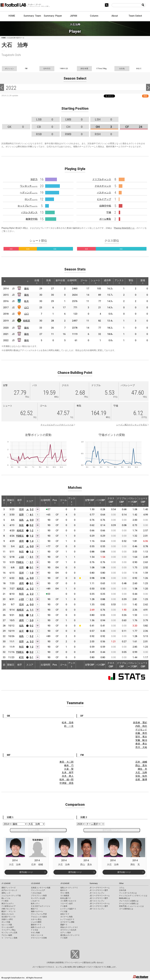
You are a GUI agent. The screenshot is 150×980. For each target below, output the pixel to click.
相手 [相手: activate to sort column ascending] (20, 501)
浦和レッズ (6, 893)
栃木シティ (35, 904)
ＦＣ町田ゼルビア (8, 906)
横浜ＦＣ (34, 909)
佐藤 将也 (141, 733)
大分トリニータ (37, 935)
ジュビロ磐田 (36, 922)
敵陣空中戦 (32, 219)
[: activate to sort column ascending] (10, 281)
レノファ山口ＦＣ (67, 919)
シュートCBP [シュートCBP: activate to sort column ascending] (143, 501)
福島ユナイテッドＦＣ (69, 888)
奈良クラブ (65, 914)
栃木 (27, 301)
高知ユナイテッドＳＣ (69, 927)
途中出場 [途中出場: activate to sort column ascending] (60, 281)
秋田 (21, 552)
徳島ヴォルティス (38, 927)
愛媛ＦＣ (64, 925)
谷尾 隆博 (141, 780)
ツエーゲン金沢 (67, 904)
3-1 (31, 557)
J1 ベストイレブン (97, 893)
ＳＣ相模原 (65, 896)
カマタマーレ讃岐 (67, 922)
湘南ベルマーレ (37, 911)
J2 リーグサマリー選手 (99, 898)
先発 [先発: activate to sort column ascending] (48, 281)
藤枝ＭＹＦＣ (36, 925)
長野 (21, 515)
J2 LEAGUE (35, 883)
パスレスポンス (29, 212)
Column (94, 16)
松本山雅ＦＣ (66, 898)
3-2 (31, 636)
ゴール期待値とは (126, 909)
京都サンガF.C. (7, 919)
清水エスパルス (8, 914)
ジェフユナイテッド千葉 (11, 896)
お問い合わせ (97, 963)
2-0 (31, 620)
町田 (21, 657)
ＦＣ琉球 (64, 938)
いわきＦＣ (35, 901)
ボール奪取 (105, 219)
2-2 (32, 509)
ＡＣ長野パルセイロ (68, 901)
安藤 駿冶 (141, 740)
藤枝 (27, 289)
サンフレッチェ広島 (9, 933)
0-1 (31, 568)
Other (121, 883)
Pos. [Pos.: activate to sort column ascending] (55, 501)
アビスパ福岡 (7, 935)
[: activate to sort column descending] (5, 281)
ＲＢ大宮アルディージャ (41, 906)
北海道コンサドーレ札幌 (41, 888)
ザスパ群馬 (65, 893)
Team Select (135, 16)
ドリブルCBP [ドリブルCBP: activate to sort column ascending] (122, 501)
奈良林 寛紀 (140, 723)
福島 (21, 520)
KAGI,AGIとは (125, 898)
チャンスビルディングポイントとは (57, 425)
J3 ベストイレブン (97, 909)
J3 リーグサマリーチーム (100, 904)
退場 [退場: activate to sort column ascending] (143, 281)
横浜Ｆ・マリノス (8, 911)
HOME (12, 16)
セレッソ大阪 (7, 925)
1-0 (31, 573)
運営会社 (87, 963)
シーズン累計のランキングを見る (132, 425)
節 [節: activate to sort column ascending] (4, 501)
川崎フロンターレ (8, 909)
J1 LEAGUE (6, 883)
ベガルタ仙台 (36, 893)
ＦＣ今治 (34, 930)
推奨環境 (60, 963)
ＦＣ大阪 (64, 911)
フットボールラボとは (128, 893)
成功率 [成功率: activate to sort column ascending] (107, 281)
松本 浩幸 (68, 723)
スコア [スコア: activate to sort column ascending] (30, 501)
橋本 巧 (69, 765)
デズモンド (141, 730)
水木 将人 (68, 776)
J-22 (21, 557)
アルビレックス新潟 (39, 917)
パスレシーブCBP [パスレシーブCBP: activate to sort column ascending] (132, 501)
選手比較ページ (26, 872)
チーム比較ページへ (38, 830)
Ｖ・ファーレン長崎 (9, 938)
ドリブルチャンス (102, 179)
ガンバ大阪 (6, 922)
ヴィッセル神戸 (8, 927)
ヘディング (29, 193)
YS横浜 (20, 536)
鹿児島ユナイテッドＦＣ (70, 935)
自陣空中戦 (105, 206)
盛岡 (21, 541)
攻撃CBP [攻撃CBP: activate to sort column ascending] (90, 501)
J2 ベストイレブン (97, 901)
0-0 (32, 520)
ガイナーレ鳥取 (67, 917)
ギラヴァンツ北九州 (68, 930)
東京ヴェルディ (8, 904)
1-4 (31, 541)
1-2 (31, 531)
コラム (122, 888)
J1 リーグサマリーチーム (100, 888)
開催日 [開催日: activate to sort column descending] (11, 501)
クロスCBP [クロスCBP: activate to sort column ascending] (111, 501)
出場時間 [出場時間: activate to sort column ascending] (72, 281)
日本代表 (123, 890)
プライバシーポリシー (73, 963)
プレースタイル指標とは (129, 901)
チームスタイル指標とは (129, 904)
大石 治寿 (141, 772)
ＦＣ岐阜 (64, 906)
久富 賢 (69, 769)
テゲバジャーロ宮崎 (39, 938)
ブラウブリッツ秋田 (39, 896)
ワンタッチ (29, 186)
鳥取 (21, 525)
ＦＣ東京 (5, 901)
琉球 (21, 509)
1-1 (32, 610)
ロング (31, 199)
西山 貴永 (141, 765)
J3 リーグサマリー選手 (99, 906)
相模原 (27, 321)
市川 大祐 (141, 747)
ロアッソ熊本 (66, 933)
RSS (145, 96)
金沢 (21, 546)
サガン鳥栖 (35, 933)
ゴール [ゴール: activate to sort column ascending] (84, 281)
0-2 (31, 525)
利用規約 (51, 963)
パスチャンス (104, 193)
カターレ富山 (36, 919)
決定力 (34, 179)
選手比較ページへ (112, 830)
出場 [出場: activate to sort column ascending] (37, 281)
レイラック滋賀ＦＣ (68, 909)
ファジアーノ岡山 (8, 930)
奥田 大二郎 (67, 762)
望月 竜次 (141, 737)
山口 (27, 308)
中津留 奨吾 (67, 783)
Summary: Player (53, 16)
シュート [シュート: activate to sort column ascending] (96, 281)
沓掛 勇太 (141, 744)
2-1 (31, 562)
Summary (94, 883)
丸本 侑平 (68, 772)
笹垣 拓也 (141, 776)
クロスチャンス (103, 186)
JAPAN (73, 16)
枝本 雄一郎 (67, 780)
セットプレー (28, 206)
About (115, 16)
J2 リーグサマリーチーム (100, 896)
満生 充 (142, 769)
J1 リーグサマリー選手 (99, 890)
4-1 (31, 515)
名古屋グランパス (8, 917)
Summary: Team (32, 16)
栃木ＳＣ (64, 890)
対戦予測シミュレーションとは (131, 906)
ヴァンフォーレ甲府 (39, 914)
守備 (109, 212)
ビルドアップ (104, 199)
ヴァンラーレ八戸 (38, 890)
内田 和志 (141, 726)
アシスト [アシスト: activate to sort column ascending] (119, 281)
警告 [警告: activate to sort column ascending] (131, 281)
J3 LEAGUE (65, 883)
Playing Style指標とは (124, 228)
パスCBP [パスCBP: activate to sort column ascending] (100, 501)
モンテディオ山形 (38, 898)
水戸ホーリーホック (9, 890)
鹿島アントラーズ (8, 888)
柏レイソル (6, 898)
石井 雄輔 (141, 762)
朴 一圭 (69, 726)
